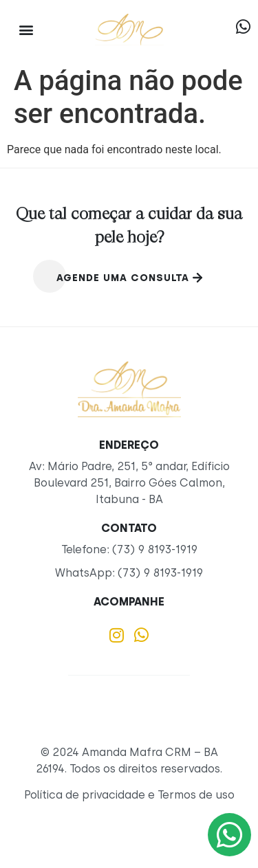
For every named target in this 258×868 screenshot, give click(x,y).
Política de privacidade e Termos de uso (129, 795)
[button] (26, 29)
